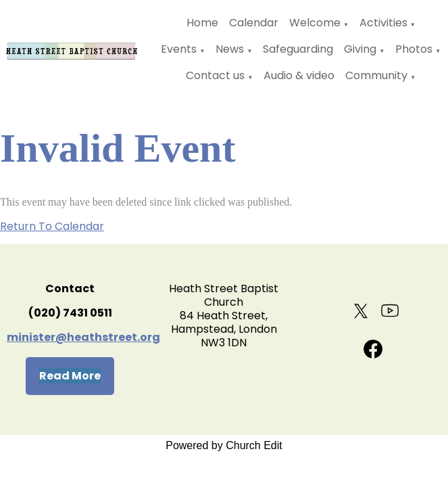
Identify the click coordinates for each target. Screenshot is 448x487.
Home (202, 23)
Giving (360, 49)
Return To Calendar (52, 226)
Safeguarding (298, 49)
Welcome (315, 23)
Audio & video (299, 75)
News (230, 49)
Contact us (215, 75)
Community (376, 75)
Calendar (254, 23)
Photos (414, 49)
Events (179, 49)
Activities (383, 23)
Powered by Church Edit (224, 445)
